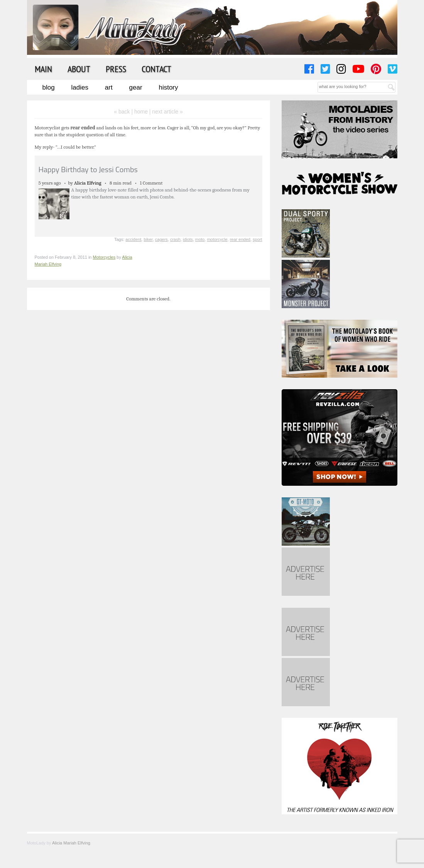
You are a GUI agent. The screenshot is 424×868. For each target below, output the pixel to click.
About (79, 69)
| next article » (166, 112)
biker (148, 239)
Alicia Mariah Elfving (71, 843)
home (141, 112)
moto (200, 239)
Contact (156, 69)
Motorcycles (104, 257)
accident (133, 239)
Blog (49, 87)
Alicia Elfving (88, 183)
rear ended (240, 239)
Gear (136, 87)
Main (43, 69)
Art (109, 87)
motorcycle (217, 239)
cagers (161, 239)
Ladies (80, 87)
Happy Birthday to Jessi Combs (88, 169)
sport (257, 239)
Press (116, 69)
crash (175, 239)
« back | (124, 112)
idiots (188, 239)
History (168, 87)
